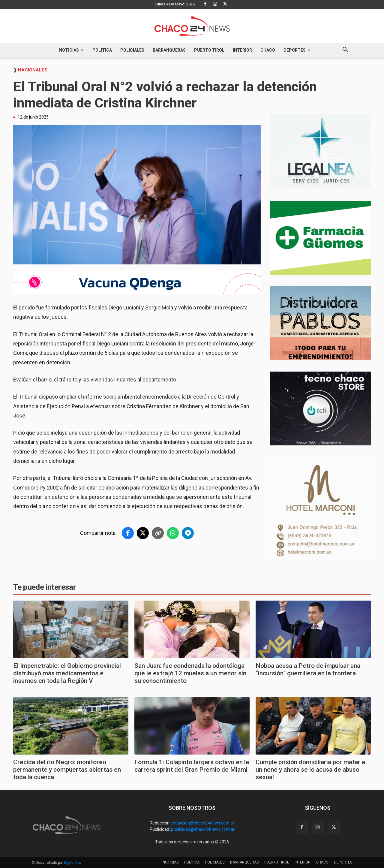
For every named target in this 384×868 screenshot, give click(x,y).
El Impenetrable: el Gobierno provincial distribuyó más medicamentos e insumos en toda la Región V (67, 673)
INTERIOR (242, 50)
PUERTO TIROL (209, 50)
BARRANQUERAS (169, 50)
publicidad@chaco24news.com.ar (203, 829)
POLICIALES (132, 50)
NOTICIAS (71, 50)
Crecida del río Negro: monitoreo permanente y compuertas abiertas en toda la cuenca (67, 770)
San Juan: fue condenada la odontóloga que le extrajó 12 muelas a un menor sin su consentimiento (190, 673)
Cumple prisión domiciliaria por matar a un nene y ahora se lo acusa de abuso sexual (310, 770)
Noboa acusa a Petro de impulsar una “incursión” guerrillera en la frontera (308, 669)
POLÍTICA (102, 50)
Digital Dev (73, 863)
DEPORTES (297, 50)
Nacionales (33, 70)
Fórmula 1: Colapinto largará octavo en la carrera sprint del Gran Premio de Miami (192, 766)
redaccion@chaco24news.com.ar (203, 823)
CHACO (268, 50)
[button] (345, 50)
